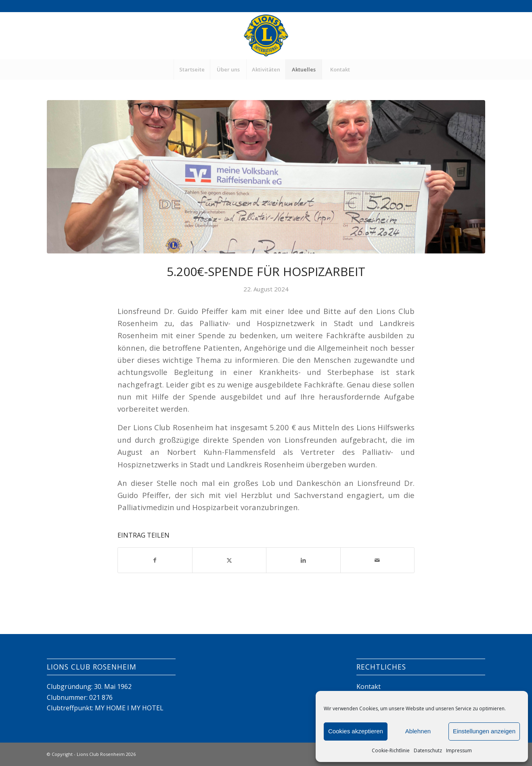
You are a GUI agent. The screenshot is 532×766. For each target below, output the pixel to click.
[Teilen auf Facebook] (155, 560)
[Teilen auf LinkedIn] (303, 560)
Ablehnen (418, 731)
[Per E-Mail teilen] (378, 560)
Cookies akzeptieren (356, 731)
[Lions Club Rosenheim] (266, 36)
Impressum (459, 750)
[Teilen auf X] (229, 560)
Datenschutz (428, 750)
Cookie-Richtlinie (391, 750)
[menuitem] (192, 69)
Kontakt (369, 686)
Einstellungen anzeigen (484, 731)
